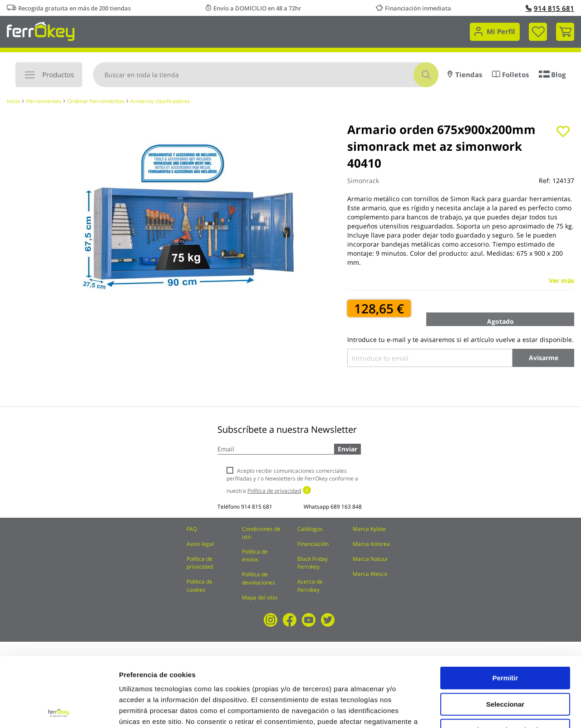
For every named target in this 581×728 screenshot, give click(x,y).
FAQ (192, 529)
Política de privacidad (200, 563)
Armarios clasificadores (160, 101)
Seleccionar (505, 634)
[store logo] (41, 31)
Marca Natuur (370, 559)
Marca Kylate (369, 529)
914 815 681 (550, 8)
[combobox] (266, 75)
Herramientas (44, 101)
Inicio (13, 101)
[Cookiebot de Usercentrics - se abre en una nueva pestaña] (59, 710)
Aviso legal (200, 544)
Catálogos (310, 529)
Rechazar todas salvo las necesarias (505, 664)
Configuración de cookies (502, 710)
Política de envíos (255, 555)
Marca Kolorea (371, 544)
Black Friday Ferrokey (313, 563)
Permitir (505, 608)
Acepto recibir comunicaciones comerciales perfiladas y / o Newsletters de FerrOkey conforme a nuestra (292, 481)
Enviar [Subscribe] (347, 449)
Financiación (313, 544)
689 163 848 (346, 507)
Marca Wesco (370, 574)
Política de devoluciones (258, 578)
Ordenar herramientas (96, 101)
